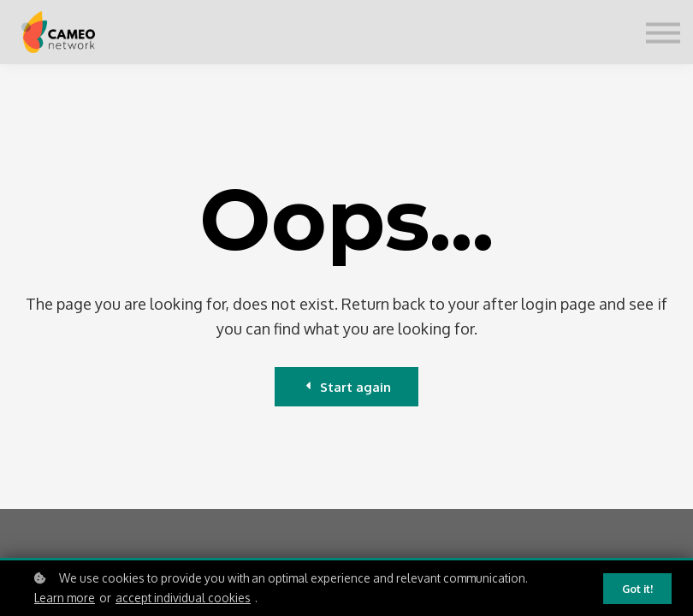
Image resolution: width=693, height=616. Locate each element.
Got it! (637, 589)
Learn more (65, 598)
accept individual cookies (183, 598)
